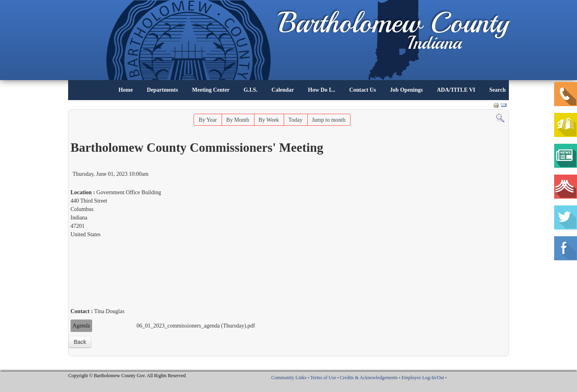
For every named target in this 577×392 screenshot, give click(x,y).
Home (126, 90)
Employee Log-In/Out (423, 378)
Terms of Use (323, 378)
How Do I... (322, 90)
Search (497, 90)
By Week (269, 120)
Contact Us (363, 90)
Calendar (283, 90)
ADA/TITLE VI (456, 90)
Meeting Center (211, 90)
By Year (208, 120)
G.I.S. (251, 90)
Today (296, 120)
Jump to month (329, 120)
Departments (162, 90)
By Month (238, 120)
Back (80, 342)
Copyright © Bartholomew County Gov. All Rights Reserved (127, 376)
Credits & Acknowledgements (369, 378)
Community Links (289, 378)
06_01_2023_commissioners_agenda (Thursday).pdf (196, 326)
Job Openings (406, 90)
